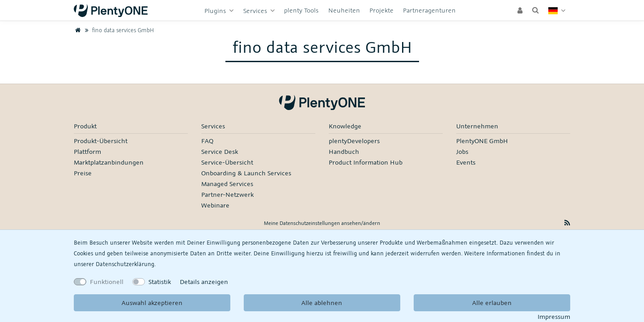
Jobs (462, 151)
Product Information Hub (366, 162)
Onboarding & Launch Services (246, 173)
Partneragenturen (429, 10)
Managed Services (227, 184)
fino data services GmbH (118, 30)
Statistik (160, 282)
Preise (83, 173)
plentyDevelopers (354, 141)
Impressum (554, 316)
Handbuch (344, 151)
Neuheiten (344, 10)
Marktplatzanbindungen (109, 162)
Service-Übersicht (227, 162)
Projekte (381, 10)
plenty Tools (301, 10)
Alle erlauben (492, 303)
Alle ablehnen (322, 303)
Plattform (87, 151)
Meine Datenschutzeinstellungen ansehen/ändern (322, 223)
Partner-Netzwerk (227, 194)
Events (466, 162)
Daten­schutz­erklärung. (126, 264)
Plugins (216, 11)
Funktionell (107, 282)
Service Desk (220, 151)
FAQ (207, 141)
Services (256, 11)
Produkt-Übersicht (101, 141)
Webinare (215, 205)
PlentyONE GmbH (482, 141)
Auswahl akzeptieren (152, 303)
